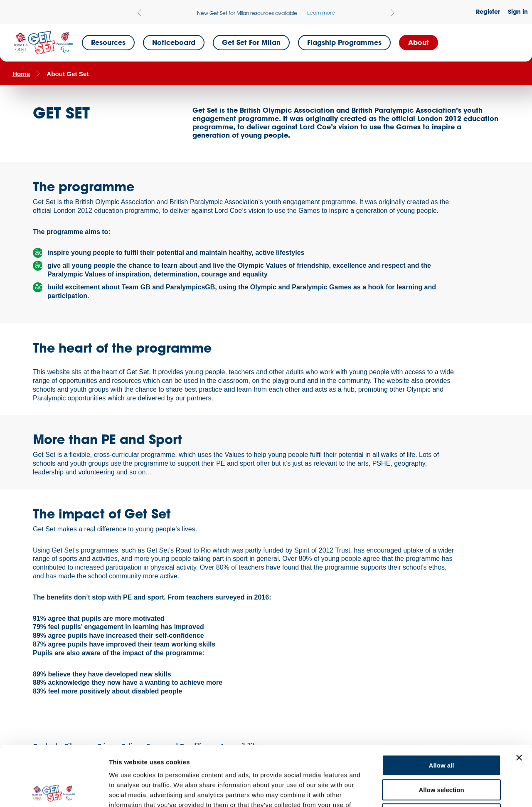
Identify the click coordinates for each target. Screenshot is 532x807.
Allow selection (441, 730)
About (419, 42)
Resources (108, 42)
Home (21, 74)
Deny (442, 754)
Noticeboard (174, 42)
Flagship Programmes (344, 42)
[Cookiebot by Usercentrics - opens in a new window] (54, 791)
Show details (436, 791)
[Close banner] (519, 698)
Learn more (321, 12)
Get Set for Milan (251, 42)
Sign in (518, 11)
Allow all (442, 705)
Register (488, 11)
